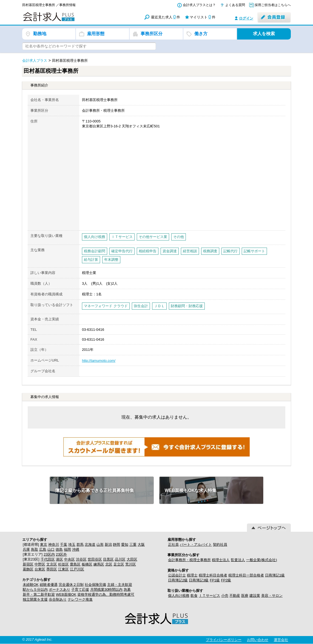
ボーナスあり (59, 590)
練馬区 (99, 564)
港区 (59, 559)
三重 (133, 544)
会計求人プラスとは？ (199, 5)
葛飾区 (28, 569)
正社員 (173, 544)
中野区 (40, 564)
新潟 (108, 544)
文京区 (52, 564)
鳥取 (35, 549)
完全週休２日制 (71, 585)
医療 (245, 596)
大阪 (141, 544)
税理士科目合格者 (213, 575)
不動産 (235, 596)
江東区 (63, 569)
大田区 (132, 559)
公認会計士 (177, 575)
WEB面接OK (66, 594)
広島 (43, 549)
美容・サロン (272, 596)
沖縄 (76, 549)
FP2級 (226, 580)
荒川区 (131, 564)
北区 (109, 564)
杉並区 (63, 564)
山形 (100, 544)
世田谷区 (95, 559)
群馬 (80, 544)
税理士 (192, 575)
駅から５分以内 (35, 590)
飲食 (194, 596)
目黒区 (108, 559)
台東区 (40, 569)
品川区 (120, 559)
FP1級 (215, 580)
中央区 (69, 559)
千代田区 (48, 559)
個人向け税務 (179, 596)
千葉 (64, 544)
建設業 (255, 596)
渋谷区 (81, 559)
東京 (44, 544)
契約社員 (220, 544)
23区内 (49, 554)
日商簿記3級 (199, 580)
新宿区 (28, 564)
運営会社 (281, 640)
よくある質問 (235, 5)
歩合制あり (58, 599)
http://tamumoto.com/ (99, 361)
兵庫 (26, 549)
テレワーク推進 (80, 599)
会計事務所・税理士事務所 (189, 560)
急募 (127, 590)
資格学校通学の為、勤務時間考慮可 (106, 594)
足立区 (119, 564)
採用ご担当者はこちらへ (273, 5)
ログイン (246, 18)
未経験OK (31, 585)
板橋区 (87, 564)
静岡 (116, 544)
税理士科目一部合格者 (246, 575)
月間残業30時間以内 (106, 590)
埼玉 (72, 544)
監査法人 (238, 560)
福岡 (67, 549)
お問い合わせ (258, 640)
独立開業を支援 (35, 599)
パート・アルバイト (196, 544)
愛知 (125, 544)
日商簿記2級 (178, 580)
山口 (51, 549)
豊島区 (75, 564)
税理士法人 (221, 560)
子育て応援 (80, 590)
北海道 (90, 544)
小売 (225, 596)
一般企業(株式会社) (262, 560)
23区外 (61, 554)
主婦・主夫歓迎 (120, 585)
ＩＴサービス (209, 596)
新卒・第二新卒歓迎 (39, 594)
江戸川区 (77, 569)
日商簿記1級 (275, 575)
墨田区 (52, 569)
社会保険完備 (95, 585)
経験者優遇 (49, 585)
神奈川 (54, 544)
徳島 (59, 549)
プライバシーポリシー (224, 640)
